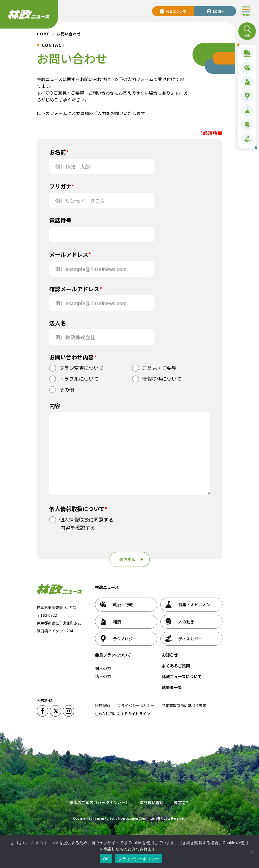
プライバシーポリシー (136, 705)
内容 (55, 406)
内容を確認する (78, 527)
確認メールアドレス (76, 289)
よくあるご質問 (176, 666)
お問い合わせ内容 (73, 357)
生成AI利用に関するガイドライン (123, 713)
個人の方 (103, 668)
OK (106, 859)
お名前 (59, 152)
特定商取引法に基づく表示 (184, 705)
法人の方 (103, 676)
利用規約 (102, 705)
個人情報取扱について (78, 509)
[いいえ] (251, 852)
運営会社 (182, 802)
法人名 (58, 323)
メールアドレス (70, 254)
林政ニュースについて (182, 677)
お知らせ (170, 655)
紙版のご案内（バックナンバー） (99, 802)
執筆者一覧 (172, 687)
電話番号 (60, 220)
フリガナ (62, 186)
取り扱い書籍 (152, 802)
